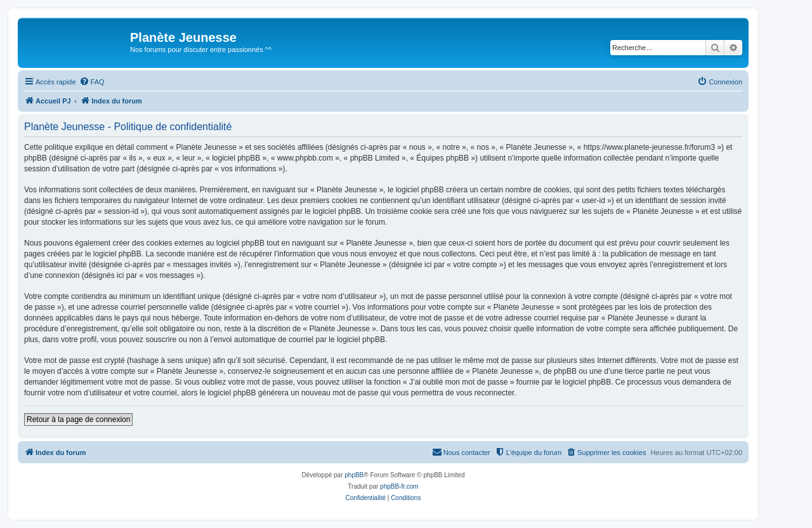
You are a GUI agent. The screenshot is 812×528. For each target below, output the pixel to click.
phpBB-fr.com (399, 486)
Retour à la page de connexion (78, 419)
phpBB (354, 475)
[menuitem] (92, 82)
